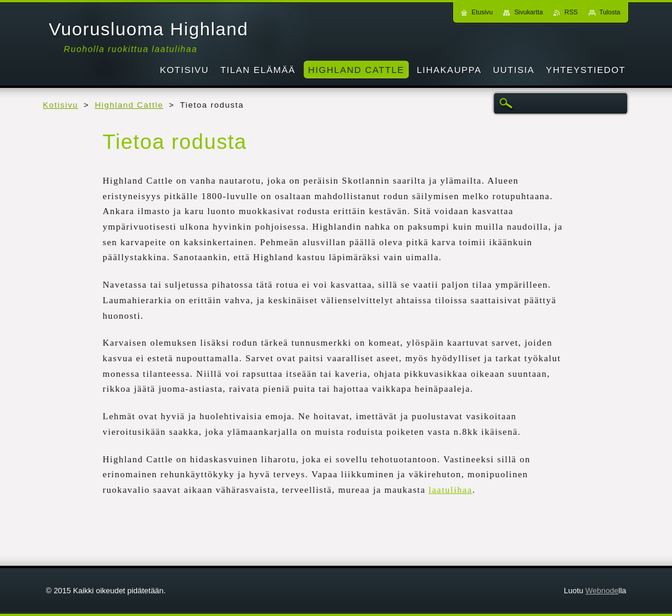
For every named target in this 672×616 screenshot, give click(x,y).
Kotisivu (61, 105)
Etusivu (482, 12)
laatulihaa (450, 490)
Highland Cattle (129, 105)
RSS (571, 12)
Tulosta (610, 12)
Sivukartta (528, 12)
